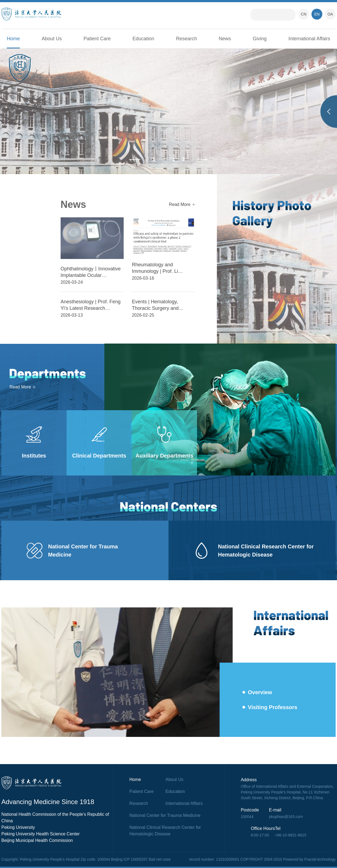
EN (317, 14)
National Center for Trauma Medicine (165, 815)
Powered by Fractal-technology (309, 859)
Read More (180, 204)
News (225, 39)
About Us (52, 39)
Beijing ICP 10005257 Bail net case (141, 859)
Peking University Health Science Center (40, 834)
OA (330, 14)
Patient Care (97, 39)
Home (13, 39)
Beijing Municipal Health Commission (37, 840)
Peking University (18, 827)
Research (187, 39)
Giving (260, 39)
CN (304, 14)
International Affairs (309, 39)
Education (143, 39)
